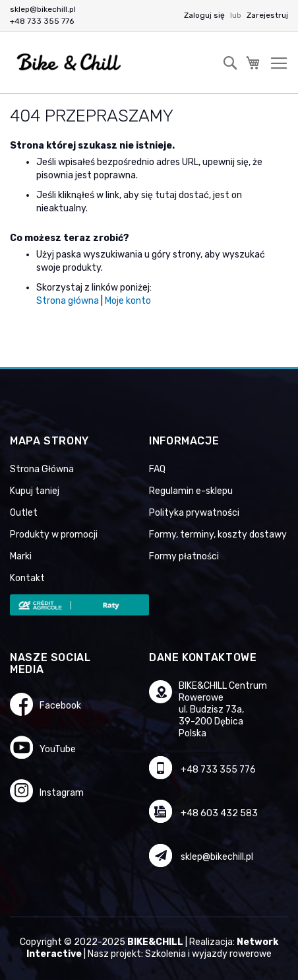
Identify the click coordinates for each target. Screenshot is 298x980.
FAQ (157, 469)
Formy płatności (184, 556)
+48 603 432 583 (219, 813)
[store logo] (69, 62)
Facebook (60, 706)
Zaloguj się (205, 15)
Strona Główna (42, 469)
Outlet (24, 513)
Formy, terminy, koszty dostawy (218, 535)
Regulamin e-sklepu (191, 491)
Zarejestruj (267, 15)
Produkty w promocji (54, 535)
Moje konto (128, 301)
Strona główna (68, 301)
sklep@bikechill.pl (43, 9)
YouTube (58, 749)
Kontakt (27, 578)
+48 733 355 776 (42, 21)
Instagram (62, 793)
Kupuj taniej (35, 491)
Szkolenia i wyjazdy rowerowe (208, 954)
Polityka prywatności (194, 513)
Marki (21, 556)
